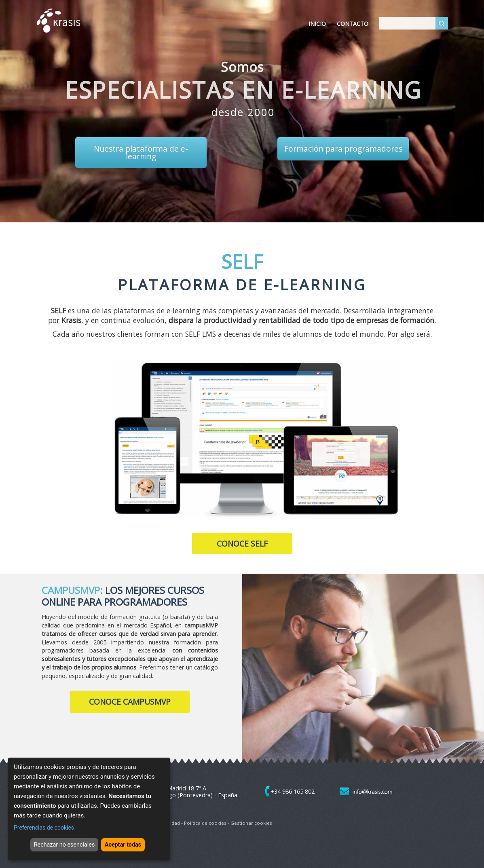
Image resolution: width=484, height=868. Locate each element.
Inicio (317, 24)
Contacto (353, 24)
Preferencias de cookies (44, 824)
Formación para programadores (343, 149)
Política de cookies (205, 823)
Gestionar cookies (251, 823)
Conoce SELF (242, 544)
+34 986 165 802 (293, 791)
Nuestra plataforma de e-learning (141, 152)
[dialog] (89, 807)
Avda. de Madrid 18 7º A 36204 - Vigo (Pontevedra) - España (190, 792)
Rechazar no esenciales (60, 843)
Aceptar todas (129, 843)
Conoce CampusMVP (130, 702)
